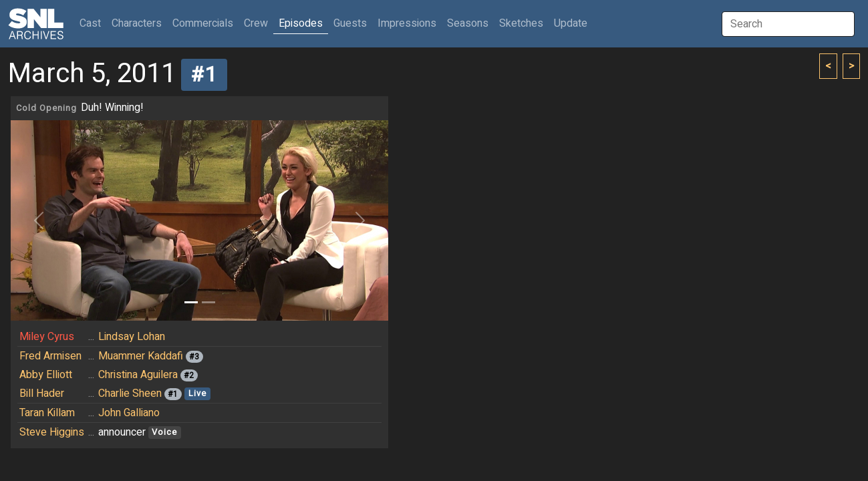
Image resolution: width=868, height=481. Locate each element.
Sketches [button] (521, 23)
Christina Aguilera (138, 375)
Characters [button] (137, 23)
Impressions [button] (407, 23)
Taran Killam (47, 413)
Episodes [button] (301, 23)
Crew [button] (256, 23)
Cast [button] (93, 23)
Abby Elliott (46, 375)
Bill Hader (42, 393)
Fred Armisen (50, 356)
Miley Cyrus (47, 337)
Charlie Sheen (130, 393)
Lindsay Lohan (132, 337)
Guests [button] (350, 23)
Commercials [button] (203, 23)
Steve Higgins (52, 432)
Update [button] (571, 23)
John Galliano (129, 413)
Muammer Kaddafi (141, 356)
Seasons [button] (468, 23)
